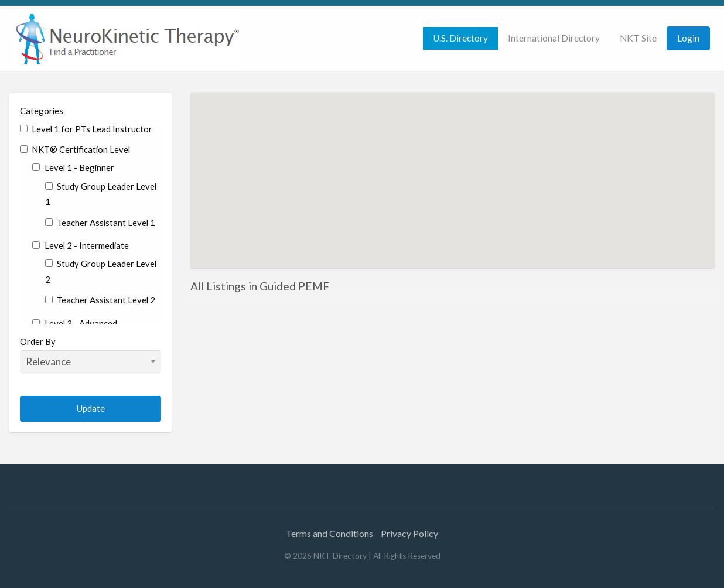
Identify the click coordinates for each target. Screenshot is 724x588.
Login (688, 38)
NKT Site (638, 38)
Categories (42, 111)
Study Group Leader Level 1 (101, 194)
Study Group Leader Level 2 (101, 271)
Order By (90, 355)
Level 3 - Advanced (74, 323)
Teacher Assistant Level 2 (100, 300)
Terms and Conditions (329, 533)
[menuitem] (460, 38)
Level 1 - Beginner (73, 167)
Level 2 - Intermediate (80, 245)
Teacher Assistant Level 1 (100, 223)
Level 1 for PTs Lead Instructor (86, 129)
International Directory (554, 38)
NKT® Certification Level (75, 149)
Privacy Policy (409, 533)
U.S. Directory (460, 38)
